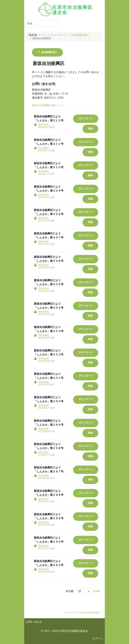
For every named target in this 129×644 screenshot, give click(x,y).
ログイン (98, 638)
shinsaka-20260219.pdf (46, 149)
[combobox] (41, 24)
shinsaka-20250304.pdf (46, 430)
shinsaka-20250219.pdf (46, 453)
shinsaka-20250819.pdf (46, 290)
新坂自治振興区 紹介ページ (48, 105)
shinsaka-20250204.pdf (46, 477)
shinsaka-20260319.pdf (46, 126)
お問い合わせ (34, 622)
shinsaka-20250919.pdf (46, 266)
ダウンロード (86, 118)
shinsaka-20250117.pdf (46, 500)
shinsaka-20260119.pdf (46, 172)
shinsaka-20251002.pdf (46, 243)
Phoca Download (89, 612)
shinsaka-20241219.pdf (46, 547)
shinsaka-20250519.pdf (46, 360)
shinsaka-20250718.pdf (46, 313)
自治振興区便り (47, 52)
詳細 (90, 129)
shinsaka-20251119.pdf (46, 219)
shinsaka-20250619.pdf (46, 336)
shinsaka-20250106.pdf (46, 524)
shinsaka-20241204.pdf (46, 570)
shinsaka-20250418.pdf (46, 383)
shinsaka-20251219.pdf (46, 196)
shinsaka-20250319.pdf (46, 407)
